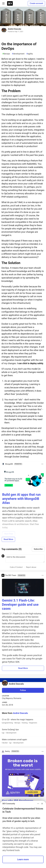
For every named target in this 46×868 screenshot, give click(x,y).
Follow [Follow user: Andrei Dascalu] (23, 690)
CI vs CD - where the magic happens (23, 721)
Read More (8, 539)
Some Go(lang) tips (23, 731)
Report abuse (31, 567)
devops (6, 54)
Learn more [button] (23, 859)
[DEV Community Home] (10, 3)
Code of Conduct (16, 567)
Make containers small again (23, 741)
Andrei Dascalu (14, 29)
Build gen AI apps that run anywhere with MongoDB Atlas (21, 499)
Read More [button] (23, 668)
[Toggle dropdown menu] (42, 464)
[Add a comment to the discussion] (25, 559)
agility (30, 54)
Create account (36, 3)
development (18, 54)
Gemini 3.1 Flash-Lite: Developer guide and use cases (20, 605)
